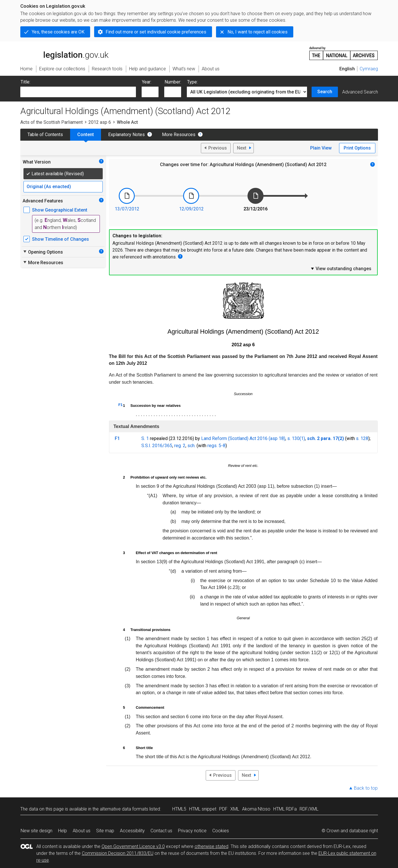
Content (86, 135)
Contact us (161, 831)
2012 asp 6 (100, 122)
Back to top (366, 788)
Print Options (357, 148)
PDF (223, 809)
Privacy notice (192, 831)
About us (82, 831)
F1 (121, 405)
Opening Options (43, 252)
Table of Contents (45, 135)
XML (235, 809)
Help (63, 831)
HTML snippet (203, 809)
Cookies (221, 831)
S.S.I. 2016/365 (157, 446)
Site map (105, 831)
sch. (191, 446)
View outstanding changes (341, 268)
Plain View (321, 148)
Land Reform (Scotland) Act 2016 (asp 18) (243, 438)
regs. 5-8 (216, 446)
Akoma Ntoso (256, 809)
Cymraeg (369, 69)
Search (325, 92)
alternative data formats (124, 809)
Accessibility (132, 831)
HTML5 (179, 809)
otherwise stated (211, 846)
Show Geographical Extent (60, 210)
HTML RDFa (285, 809)
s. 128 (362, 438)
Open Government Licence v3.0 (133, 846)
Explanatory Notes (126, 135)
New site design (36, 831)
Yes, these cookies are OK (58, 32)
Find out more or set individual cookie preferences (156, 32)
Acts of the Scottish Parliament (52, 122)
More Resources (179, 135)
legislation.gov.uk (64, 53)
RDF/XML (309, 809)
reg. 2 (180, 446)
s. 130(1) (296, 438)
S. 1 (145, 438)
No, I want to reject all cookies (258, 32)
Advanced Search (360, 92)
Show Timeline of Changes (61, 239)
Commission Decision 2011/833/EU (118, 853)
